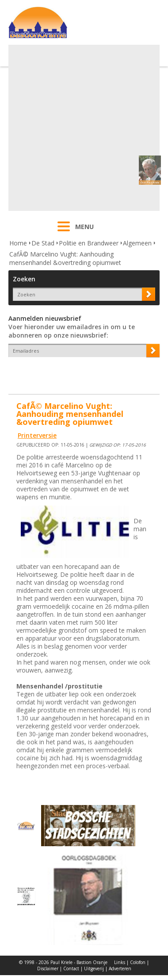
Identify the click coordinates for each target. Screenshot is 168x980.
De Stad (43, 243)
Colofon (138, 962)
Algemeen (137, 243)
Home (18, 243)
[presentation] (60, 373)
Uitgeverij (94, 968)
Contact (71, 968)
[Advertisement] (83, 128)
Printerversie (37, 435)
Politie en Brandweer (89, 243)
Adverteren (120, 968)
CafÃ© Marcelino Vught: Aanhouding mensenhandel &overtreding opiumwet (65, 258)
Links (120, 962)
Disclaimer (48, 968)
